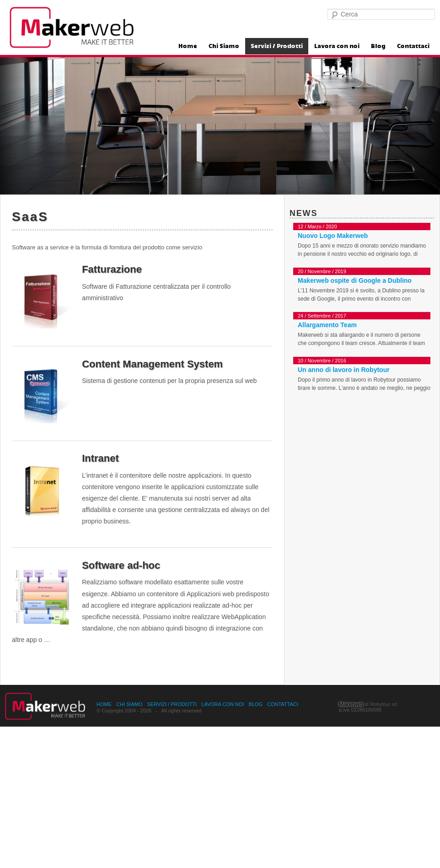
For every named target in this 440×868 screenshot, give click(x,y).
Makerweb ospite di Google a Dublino (355, 280)
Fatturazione (112, 269)
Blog (378, 46)
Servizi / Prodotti (277, 46)
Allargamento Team (327, 325)
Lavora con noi (337, 46)
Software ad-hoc (121, 565)
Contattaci (413, 46)
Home (188, 46)
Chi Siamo (224, 46)
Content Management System (152, 364)
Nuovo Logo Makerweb (333, 236)
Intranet (100, 458)
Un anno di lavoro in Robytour (344, 370)
